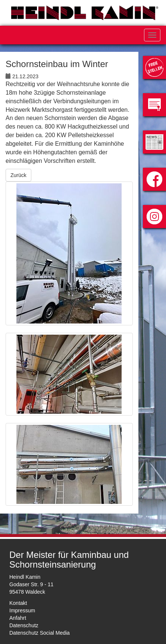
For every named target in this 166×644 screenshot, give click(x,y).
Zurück (18, 175)
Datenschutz (24, 625)
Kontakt (18, 603)
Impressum (22, 610)
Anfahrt (18, 618)
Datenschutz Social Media (40, 633)
